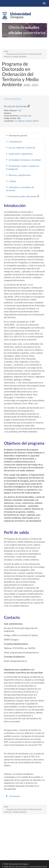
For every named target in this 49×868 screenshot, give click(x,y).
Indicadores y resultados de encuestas (20, 189)
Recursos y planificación (18, 175)
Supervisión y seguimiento (19, 154)
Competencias (14, 142)
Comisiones (14, 796)
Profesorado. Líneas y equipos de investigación (22, 167)
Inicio (6, 52)
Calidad (11, 181)
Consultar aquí (26, 116)
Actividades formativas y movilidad (23, 160)
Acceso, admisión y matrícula (21, 148)
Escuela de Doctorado (15, 107)
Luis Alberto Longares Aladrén (27, 121)
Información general (17, 135)
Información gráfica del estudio (23, 196)
